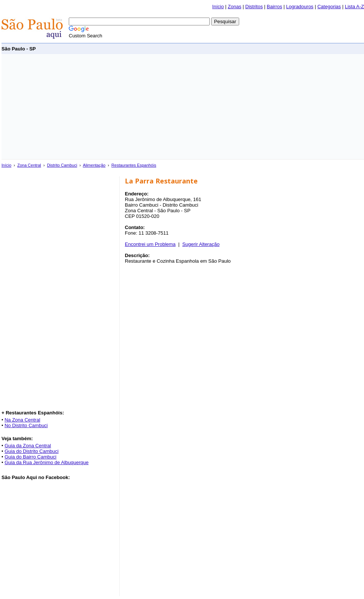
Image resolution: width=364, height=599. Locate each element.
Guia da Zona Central (28, 446)
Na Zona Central (22, 420)
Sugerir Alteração (201, 244)
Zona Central (29, 165)
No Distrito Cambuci (26, 425)
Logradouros (300, 7)
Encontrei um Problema (150, 244)
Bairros (274, 7)
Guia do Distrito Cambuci (32, 451)
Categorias (329, 7)
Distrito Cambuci (62, 165)
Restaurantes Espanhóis (134, 165)
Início (218, 7)
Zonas (235, 7)
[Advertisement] (132, 107)
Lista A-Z (354, 7)
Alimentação (94, 165)
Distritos (254, 7)
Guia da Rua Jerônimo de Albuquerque (47, 462)
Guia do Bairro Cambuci (30, 457)
